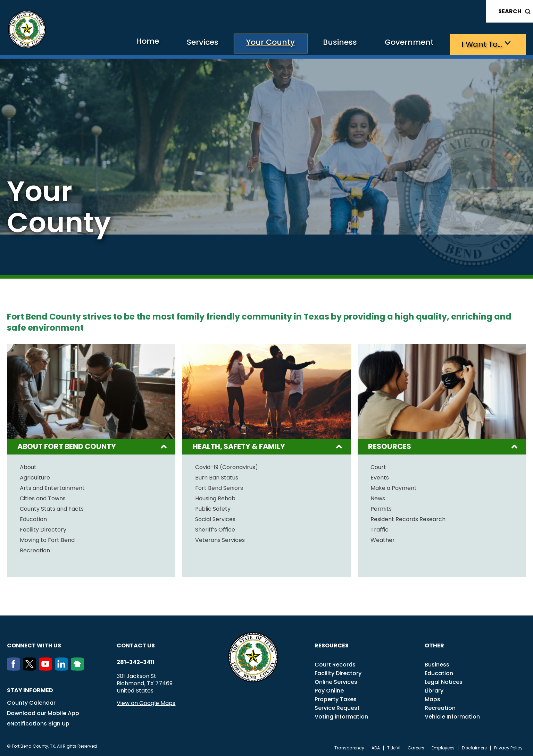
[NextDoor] (79, 668)
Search (510, 11)
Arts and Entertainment (52, 487)
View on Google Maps (146, 702)
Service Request (337, 707)
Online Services (336, 681)
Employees (443, 747)
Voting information (341, 716)
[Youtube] (47, 668)
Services (179, 44)
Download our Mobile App (43, 712)
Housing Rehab (215, 498)
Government (402, 44)
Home (119, 43)
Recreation (35, 550)
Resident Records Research (408, 518)
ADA (376, 747)
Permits (381, 508)
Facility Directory (43, 529)
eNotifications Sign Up (38, 723)
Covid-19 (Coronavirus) (227, 466)
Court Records (335, 664)
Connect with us (34, 644)
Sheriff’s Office (215, 529)
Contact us (136, 644)
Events (380, 477)
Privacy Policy (508, 747)
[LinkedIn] (63, 668)
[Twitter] (31, 668)
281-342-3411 (136, 661)
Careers (416, 747)
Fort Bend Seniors (219, 487)
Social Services (215, 518)
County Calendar (31, 702)
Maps (432, 698)
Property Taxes (336, 698)
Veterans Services (220, 539)
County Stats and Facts (52, 508)
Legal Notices (444, 681)
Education (33, 518)
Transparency (349, 747)
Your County (252, 44)
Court (378, 466)
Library (434, 690)
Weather (383, 539)
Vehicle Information (452, 716)
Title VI (394, 747)
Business (327, 44)
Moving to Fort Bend (47, 539)
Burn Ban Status (217, 477)
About (28, 466)
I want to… (479, 44)
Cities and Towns (43, 498)
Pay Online (329, 690)
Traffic (380, 529)
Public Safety (213, 508)
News (378, 498)
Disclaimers (474, 747)
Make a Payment (394, 487)
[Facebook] (15, 668)
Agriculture (35, 477)
